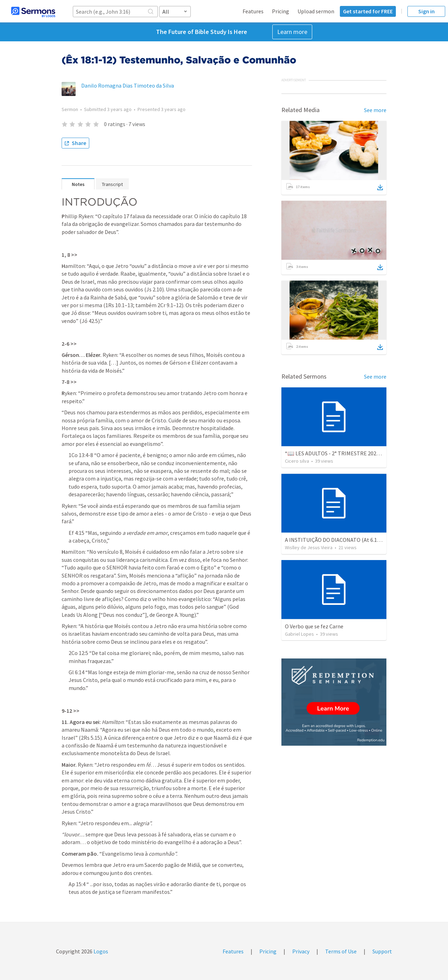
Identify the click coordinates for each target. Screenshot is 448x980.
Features (253, 11)
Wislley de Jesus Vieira (309, 547)
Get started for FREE (368, 11)
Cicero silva (297, 461)
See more (375, 110)
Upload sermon (316, 11)
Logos (100, 951)
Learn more (292, 32)
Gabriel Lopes (299, 634)
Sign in (426, 11)
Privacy (301, 951)
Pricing (281, 11)
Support (382, 951)
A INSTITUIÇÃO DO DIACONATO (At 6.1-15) (336, 540)
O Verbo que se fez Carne (314, 626)
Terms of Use (341, 951)
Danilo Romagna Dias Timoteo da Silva (128, 85)
